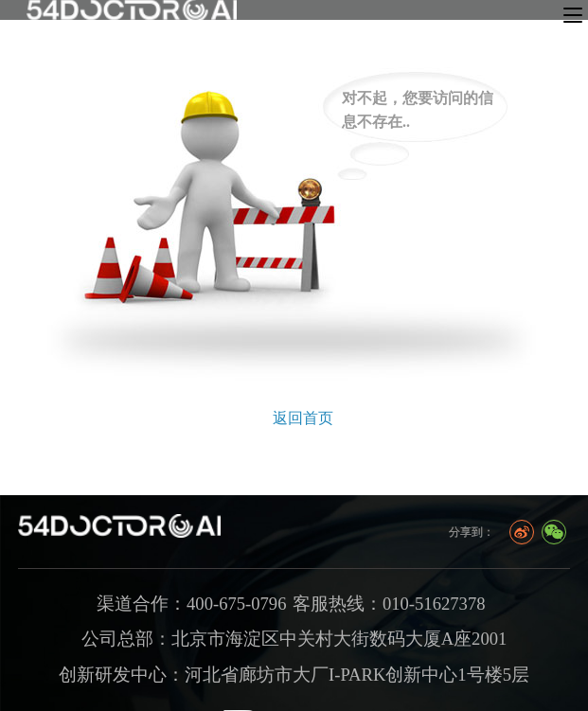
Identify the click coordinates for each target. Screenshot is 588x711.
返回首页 (303, 418)
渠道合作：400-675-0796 (191, 604)
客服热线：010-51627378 (389, 604)
